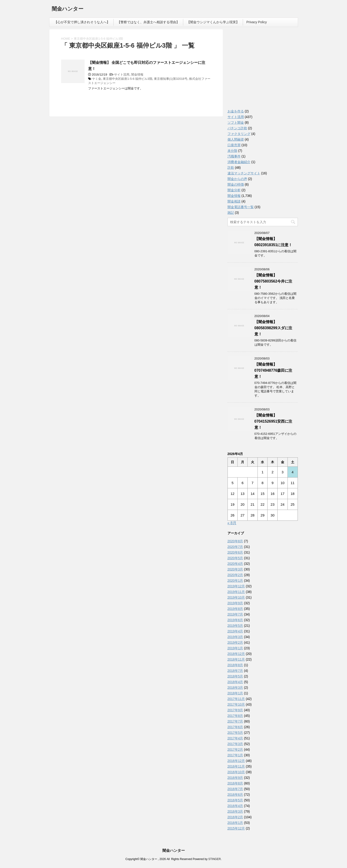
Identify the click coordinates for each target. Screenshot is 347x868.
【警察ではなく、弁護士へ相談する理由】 (148, 22)
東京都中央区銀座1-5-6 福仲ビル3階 (127, 79)
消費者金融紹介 (239, 162)
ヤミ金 (97, 79)
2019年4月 (235, 631)
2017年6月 (235, 727)
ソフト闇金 (236, 122)
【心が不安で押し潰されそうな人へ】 (82, 22)
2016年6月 (235, 795)
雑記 (231, 213)
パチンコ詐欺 (237, 128)
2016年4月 (235, 806)
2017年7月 (235, 721)
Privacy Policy (257, 22)
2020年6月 (235, 552)
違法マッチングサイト (244, 173)
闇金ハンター (68, 9)
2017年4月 (235, 738)
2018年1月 (235, 693)
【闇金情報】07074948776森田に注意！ (273, 370)
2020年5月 (235, 558)
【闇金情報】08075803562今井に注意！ (273, 281)
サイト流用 (122, 75)
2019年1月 (235, 648)
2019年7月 (235, 614)
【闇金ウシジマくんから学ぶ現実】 (213, 22)
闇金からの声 (237, 179)
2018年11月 (236, 659)
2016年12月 (236, 761)
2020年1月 (235, 581)
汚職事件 (234, 156)
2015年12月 (236, 828)
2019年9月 (235, 603)
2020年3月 (235, 569)
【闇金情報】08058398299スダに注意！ (273, 328)
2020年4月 (235, 564)
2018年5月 (235, 676)
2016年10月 (236, 772)
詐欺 (231, 168)
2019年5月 (235, 626)
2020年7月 (235, 547)
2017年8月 (235, 716)
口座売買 (234, 145)
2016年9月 (235, 778)
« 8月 (232, 523)
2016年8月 (235, 783)
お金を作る (236, 111)
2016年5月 (235, 800)
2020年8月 (235, 541)
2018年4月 (235, 682)
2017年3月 (235, 744)
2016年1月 (235, 823)
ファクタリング (239, 134)
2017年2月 (235, 749)
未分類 (232, 151)
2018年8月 (235, 665)
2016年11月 (236, 766)
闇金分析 (234, 190)
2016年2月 (235, 817)
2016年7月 (235, 789)
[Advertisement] (263, 70)
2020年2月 (235, 575)
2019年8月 (235, 609)
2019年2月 (235, 642)
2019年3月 (235, 637)
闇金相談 (234, 201)
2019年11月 (236, 592)
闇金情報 (137, 75)
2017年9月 (235, 710)
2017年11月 (236, 699)
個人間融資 (236, 139)
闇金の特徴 (236, 184)
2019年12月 (236, 586)
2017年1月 (235, 755)
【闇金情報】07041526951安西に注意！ (273, 421)
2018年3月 (235, 688)
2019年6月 (235, 620)
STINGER (215, 859)
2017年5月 (235, 733)
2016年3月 (235, 811)
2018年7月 (235, 671)
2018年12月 (236, 654)
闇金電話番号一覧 (241, 207)
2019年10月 (236, 597)
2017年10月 (236, 704)
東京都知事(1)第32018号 (171, 79)
